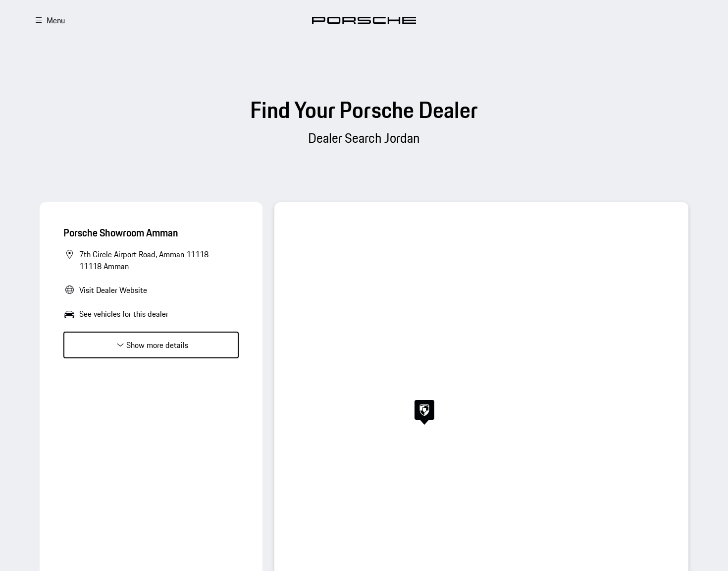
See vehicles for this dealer (124, 314)
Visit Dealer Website (113, 290)
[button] (424, 412)
